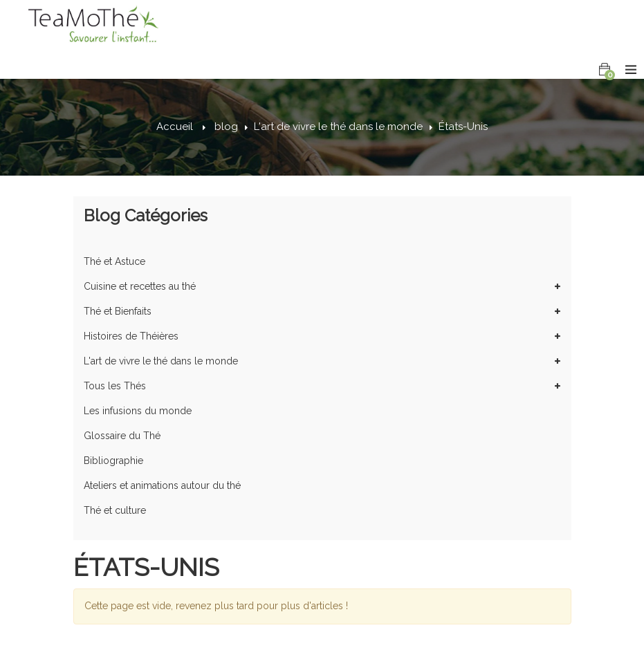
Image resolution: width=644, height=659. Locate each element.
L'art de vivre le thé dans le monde (338, 127)
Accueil (175, 127)
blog (226, 127)
